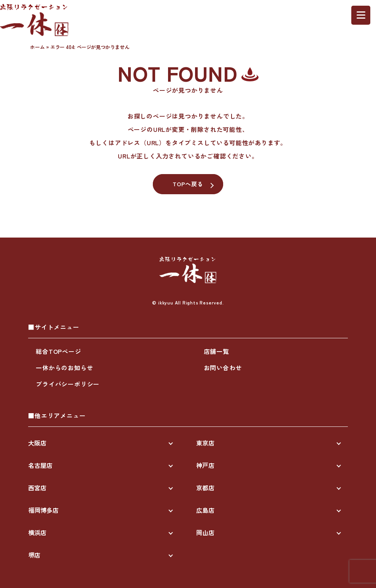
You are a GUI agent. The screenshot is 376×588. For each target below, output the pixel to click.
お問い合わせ (223, 368)
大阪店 (37, 443)
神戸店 (205, 465)
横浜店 (37, 533)
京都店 (205, 488)
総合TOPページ (58, 351)
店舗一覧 (217, 351)
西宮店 (37, 488)
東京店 (205, 443)
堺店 (34, 555)
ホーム (37, 47)
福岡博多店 (43, 510)
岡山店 (205, 533)
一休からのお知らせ (64, 368)
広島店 (205, 510)
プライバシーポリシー (68, 384)
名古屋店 (40, 465)
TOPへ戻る (188, 184)
